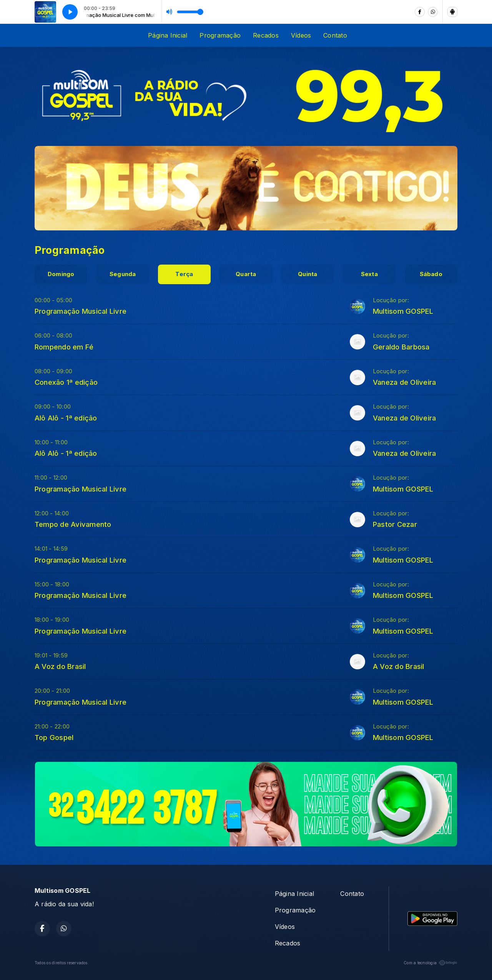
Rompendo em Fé (64, 347)
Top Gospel (54, 737)
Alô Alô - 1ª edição (66, 418)
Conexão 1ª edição (66, 382)
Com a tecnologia (430, 963)
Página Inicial (168, 35)
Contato (335, 35)
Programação (220, 35)
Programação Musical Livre (81, 311)
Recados (266, 35)
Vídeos (301, 35)
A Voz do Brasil (60, 666)
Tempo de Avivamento (73, 524)
